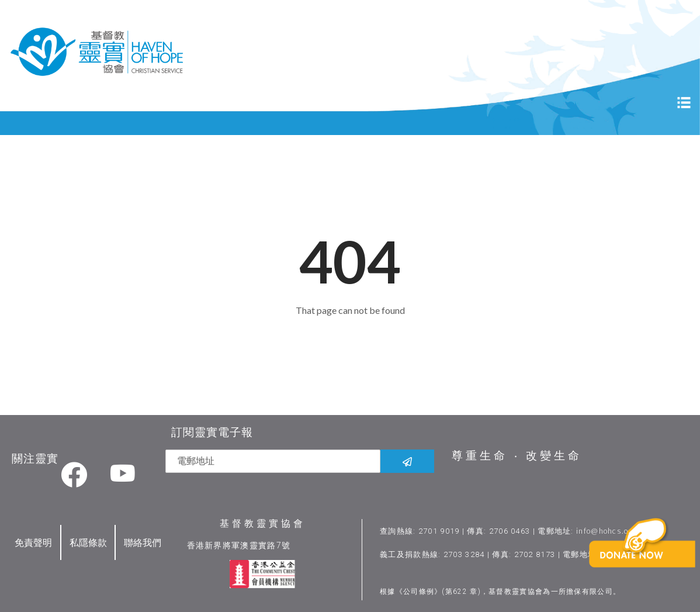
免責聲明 (33, 542)
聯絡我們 (143, 542)
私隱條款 (88, 542)
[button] (644, 561)
